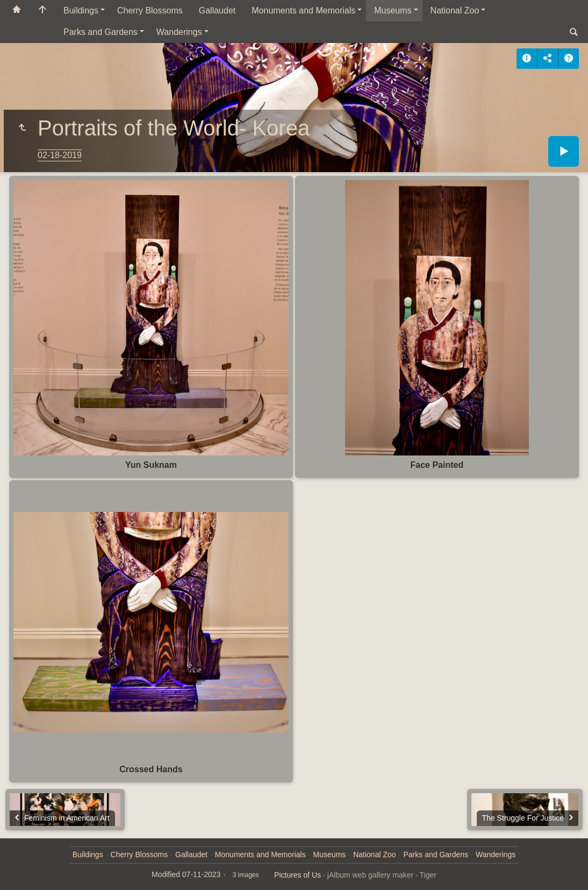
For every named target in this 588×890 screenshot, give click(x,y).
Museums (393, 10)
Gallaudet (217, 10)
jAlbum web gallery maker (370, 875)
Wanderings (179, 32)
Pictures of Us (297, 875)
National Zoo (455, 10)
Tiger (428, 875)
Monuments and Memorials (303, 10)
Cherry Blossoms (150, 10)
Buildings (81, 10)
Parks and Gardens (101, 32)
